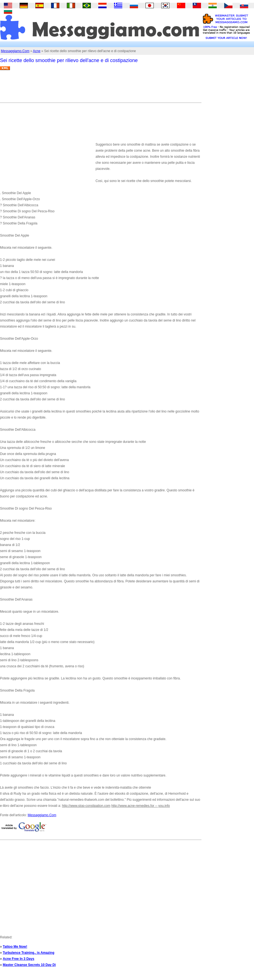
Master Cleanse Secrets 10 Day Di (29, 965)
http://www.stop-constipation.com (86, 806)
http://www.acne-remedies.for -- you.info (141, 806)
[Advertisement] (100, 89)
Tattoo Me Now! (15, 947)
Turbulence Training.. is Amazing (29, 953)
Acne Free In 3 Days (18, 959)
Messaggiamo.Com (15, 51)
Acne (37, 51)
